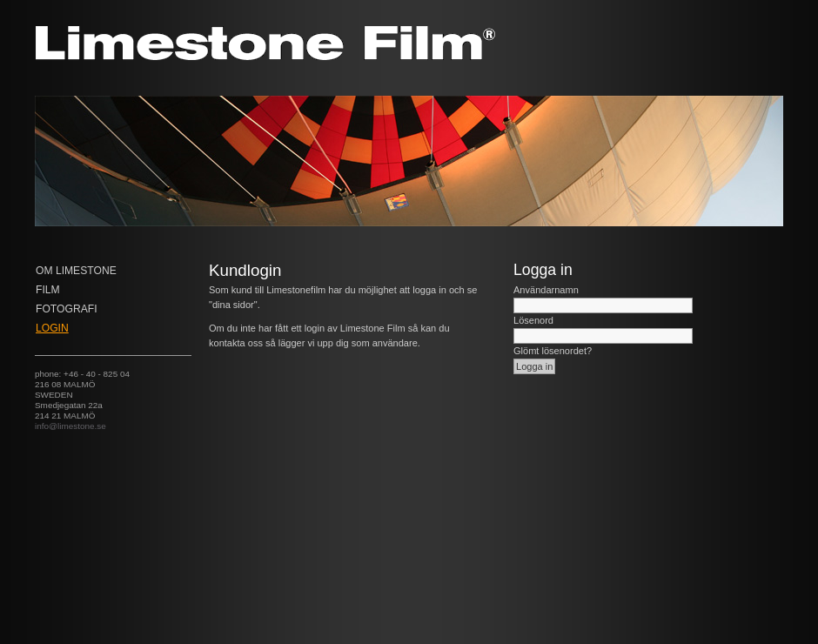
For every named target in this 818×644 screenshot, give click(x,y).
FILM (48, 290)
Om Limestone (76, 271)
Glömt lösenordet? (553, 351)
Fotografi (67, 309)
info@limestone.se (70, 426)
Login (52, 328)
